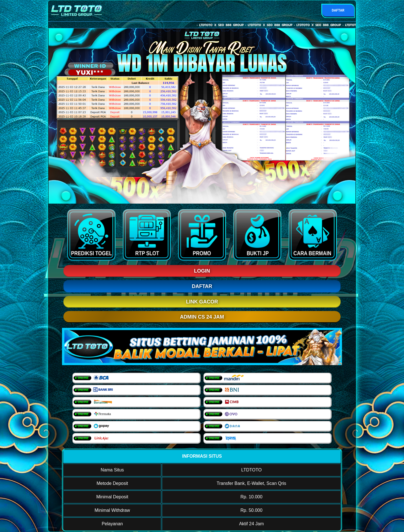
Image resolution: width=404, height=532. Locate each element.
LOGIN (202, 271)
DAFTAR (338, 10)
